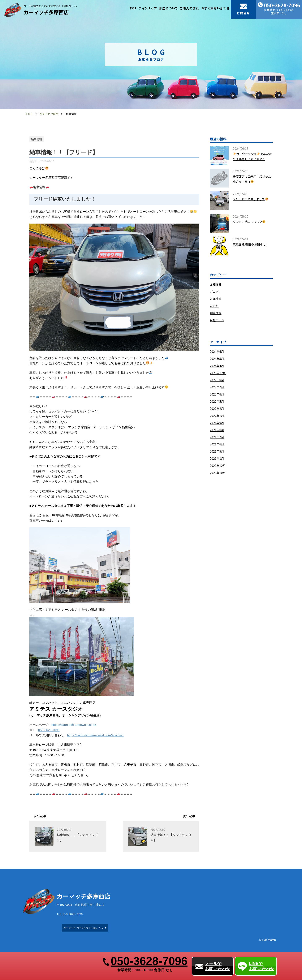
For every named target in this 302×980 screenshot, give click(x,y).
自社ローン (217, 320)
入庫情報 (216, 299)
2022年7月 (217, 387)
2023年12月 (218, 373)
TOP (133, 8)
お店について (168, 8)
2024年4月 (217, 366)
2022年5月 (217, 401)
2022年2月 (217, 409)
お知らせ (216, 284)
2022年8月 (217, 380)
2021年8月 (217, 430)
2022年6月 (217, 394)
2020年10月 (218, 473)
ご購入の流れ (190, 8)
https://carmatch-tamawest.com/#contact (95, 735)
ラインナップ (148, 8)
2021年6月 (217, 444)
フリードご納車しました (251, 199)
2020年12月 (218, 466)
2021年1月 (217, 458)
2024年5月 (217, 359)
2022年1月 (217, 416)
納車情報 (216, 313)
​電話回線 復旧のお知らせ (249, 244)
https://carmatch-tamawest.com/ (74, 725)
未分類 (214, 306)
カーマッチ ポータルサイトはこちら (83, 928)
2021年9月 (217, 423)
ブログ (214, 292)
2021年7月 (217, 437)
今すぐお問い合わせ (215, 8)
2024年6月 (217, 351)
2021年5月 (217, 451)
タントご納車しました (249, 222)
